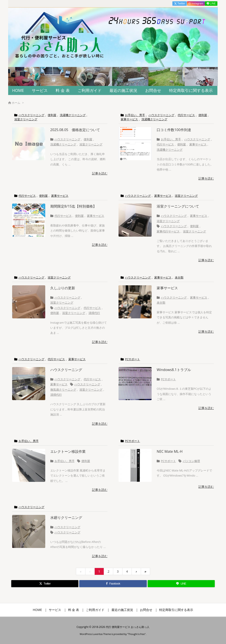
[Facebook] (113, 584)
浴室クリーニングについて (178, 206)
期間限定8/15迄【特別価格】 (73, 206)
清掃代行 (94, 313)
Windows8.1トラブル (174, 370)
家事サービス (129, 119)
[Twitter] (45, 584)
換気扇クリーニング (63, 390)
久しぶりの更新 (63, 288)
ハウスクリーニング (31, 115)
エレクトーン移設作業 (68, 451)
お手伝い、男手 (135, 115)
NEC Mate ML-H (170, 451)
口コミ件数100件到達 (174, 130)
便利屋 (52, 115)
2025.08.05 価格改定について (75, 130)
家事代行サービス (168, 231)
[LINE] (181, 584)
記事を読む (100, 173)
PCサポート (132, 359)
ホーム (16, 103)
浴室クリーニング (26, 119)
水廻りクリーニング (66, 518)
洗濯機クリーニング (73, 115)
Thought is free (137, 634)
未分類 (179, 277)
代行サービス (186, 115)
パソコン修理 (191, 461)
